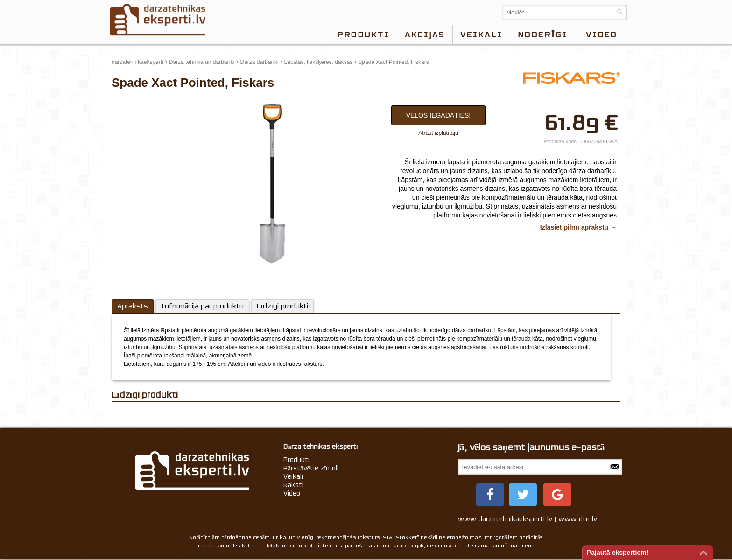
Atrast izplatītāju (438, 133)
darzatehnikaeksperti (137, 62)
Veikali (481, 35)
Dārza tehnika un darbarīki (202, 62)
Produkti (363, 35)
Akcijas (425, 35)
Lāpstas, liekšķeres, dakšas (319, 62)
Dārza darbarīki (260, 62)
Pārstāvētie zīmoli (311, 468)
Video (292, 493)
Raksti (293, 485)
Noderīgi (542, 35)
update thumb (131, 103)
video (602, 35)
